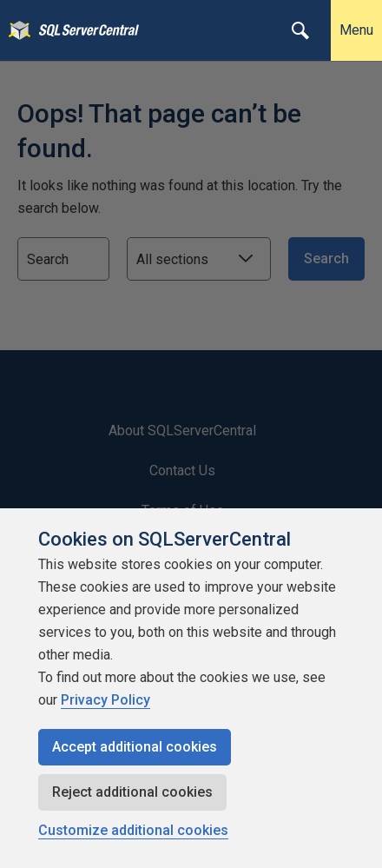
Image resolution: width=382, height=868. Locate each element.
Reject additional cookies (132, 792)
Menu (356, 30)
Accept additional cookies (135, 747)
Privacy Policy (105, 700)
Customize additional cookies (133, 830)
